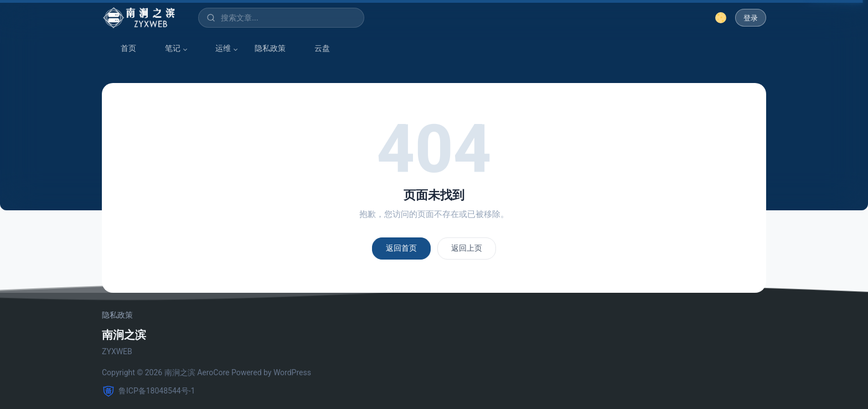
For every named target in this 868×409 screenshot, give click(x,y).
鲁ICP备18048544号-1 (148, 391)
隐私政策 (270, 48)
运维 (218, 48)
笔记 (167, 48)
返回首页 (401, 248)
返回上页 (467, 248)
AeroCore (213, 372)
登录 (751, 18)
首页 (123, 48)
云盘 (317, 48)
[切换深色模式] (721, 18)
